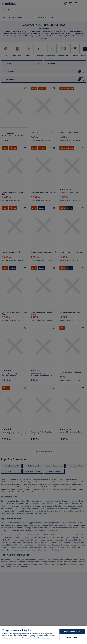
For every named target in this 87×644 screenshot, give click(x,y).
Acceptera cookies (72, 632)
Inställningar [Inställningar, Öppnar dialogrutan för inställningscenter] (72, 637)
